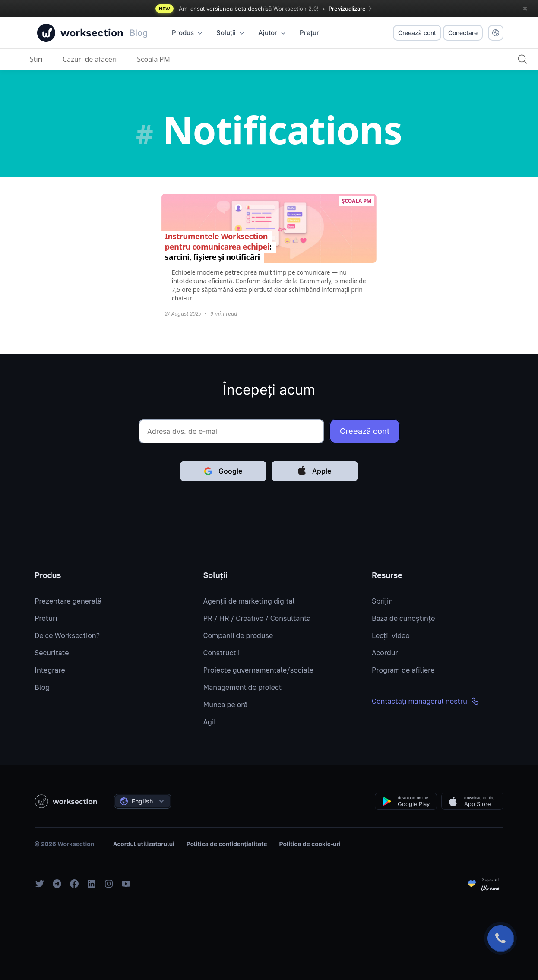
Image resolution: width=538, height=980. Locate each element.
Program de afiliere (403, 670)
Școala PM (153, 59)
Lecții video (391, 635)
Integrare (50, 670)
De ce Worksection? (67, 635)
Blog (42, 687)
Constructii (222, 653)
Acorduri (386, 653)
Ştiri (36, 59)
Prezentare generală (68, 601)
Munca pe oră (226, 705)
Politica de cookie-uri (310, 844)
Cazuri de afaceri (90, 59)
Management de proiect (243, 687)
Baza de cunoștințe (403, 618)
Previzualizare (351, 9)
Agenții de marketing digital (249, 601)
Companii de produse (238, 635)
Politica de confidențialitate (227, 844)
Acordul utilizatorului (144, 844)
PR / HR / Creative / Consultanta (257, 618)
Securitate (52, 653)
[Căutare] (522, 59)
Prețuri (46, 618)
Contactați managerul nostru (426, 701)
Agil (210, 722)
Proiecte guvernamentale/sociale (259, 670)
